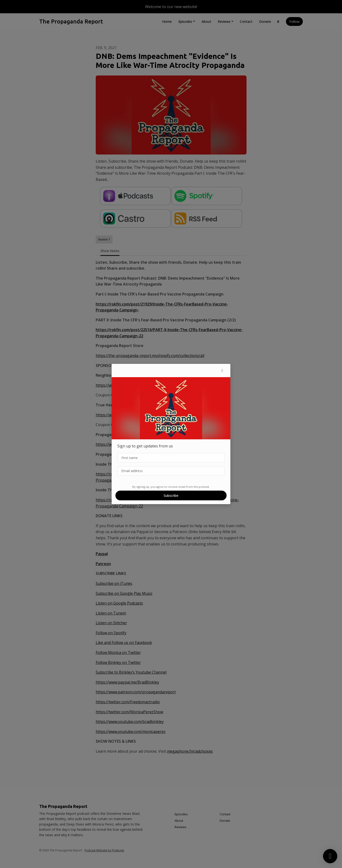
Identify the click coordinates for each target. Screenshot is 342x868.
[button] (222, 371)
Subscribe (171, 495)
